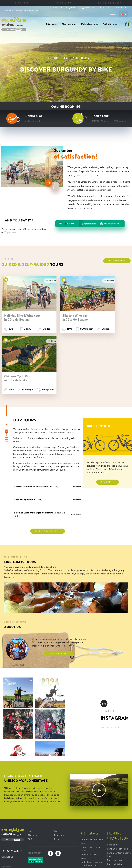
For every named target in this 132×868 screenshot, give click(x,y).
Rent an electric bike (118, 792)
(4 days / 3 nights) (40, 458)
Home (31, 775)
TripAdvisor (10, 233)
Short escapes (69, 25)
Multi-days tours (90, 25)
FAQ (110, 8)
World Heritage (85, 176)
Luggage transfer (88, 8)
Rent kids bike (114, 808)
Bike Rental (66, 3)
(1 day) (28, 443)
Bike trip (22, 3)
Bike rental (52, 25)
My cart (57, 783)
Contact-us (7, 800)
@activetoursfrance (111, 671)
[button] (99, 733)
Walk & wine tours (90, 820)
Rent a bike (35, 118)
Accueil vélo (64, 831)
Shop (102, 8)
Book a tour (109, 118)
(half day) (36, 430)
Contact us (121, 8)
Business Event (110, 3)
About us (32, 779)
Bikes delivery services (119, 816)
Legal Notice (6, 810)
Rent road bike (115, 804)
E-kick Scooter (110, 25)
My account (112, 14)
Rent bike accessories (118, 812)
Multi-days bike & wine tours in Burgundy (90, 840)
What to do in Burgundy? (64, 8)
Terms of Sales (7, 813)
